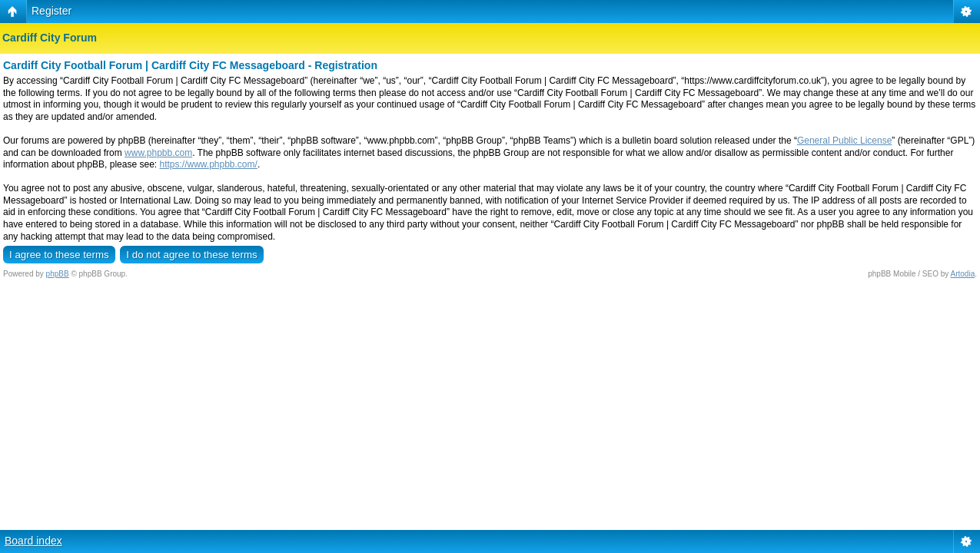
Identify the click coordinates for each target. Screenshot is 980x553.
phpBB (58, 274)
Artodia (963, 274)
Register (51, 11)
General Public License (844, 141)
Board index (33, 541)
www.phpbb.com (158, 153)
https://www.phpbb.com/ (208, 164)
